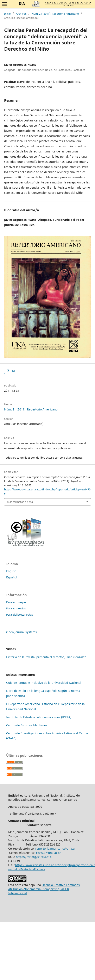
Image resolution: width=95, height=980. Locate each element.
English (11, 571)
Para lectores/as (16, 602)
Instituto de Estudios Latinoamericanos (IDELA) (39, 717)
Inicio (7, 14)
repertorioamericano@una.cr (55, 849)
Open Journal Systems (21, 632)
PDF (13, 371)
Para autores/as (16, 608)
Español (12, 577)
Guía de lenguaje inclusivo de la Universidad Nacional (44, 683)
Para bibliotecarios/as (20, 615)
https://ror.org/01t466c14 (34, 857)
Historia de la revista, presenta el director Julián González (46, 657)
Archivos (21, 14)
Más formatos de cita (20, 502)
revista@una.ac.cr (49, 853)
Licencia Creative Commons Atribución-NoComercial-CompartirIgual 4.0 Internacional (44, 889)
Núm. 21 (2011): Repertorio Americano (55, 14)
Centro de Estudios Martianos (27, 725)
